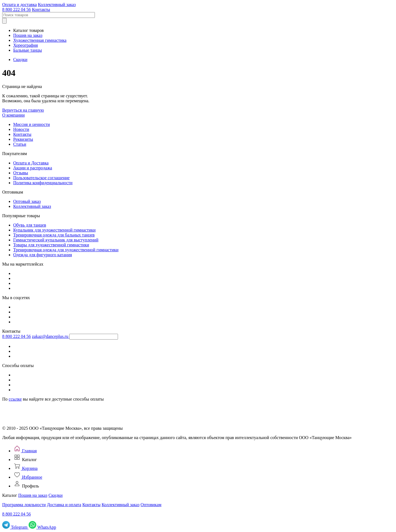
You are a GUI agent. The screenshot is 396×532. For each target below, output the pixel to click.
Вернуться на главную (23, 110)
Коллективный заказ (57, 5)
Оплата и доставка (20, 5)
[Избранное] (28, 477)
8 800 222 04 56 (16, 9)
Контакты (41, 9)
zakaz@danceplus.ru (50, 336)
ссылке (15, 399)
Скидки (20, 60)
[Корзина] (25, 468)
